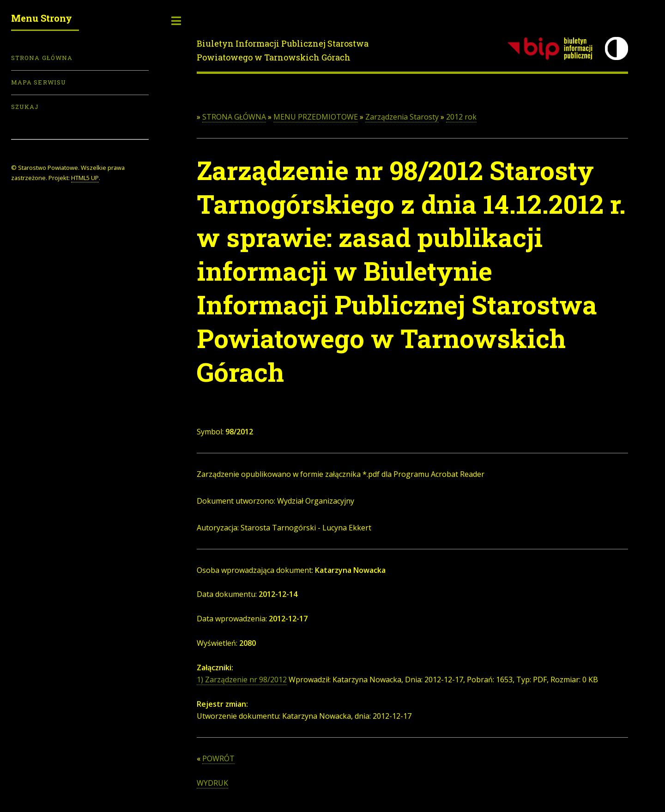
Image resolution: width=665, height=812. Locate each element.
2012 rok (461, 117)
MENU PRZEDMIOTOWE (316, 117)
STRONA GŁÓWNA (234, 117)
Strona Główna (42, 58)
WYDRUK (212, 783)
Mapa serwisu (39, 82)
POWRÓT (218, 758)
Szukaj (25, 107)
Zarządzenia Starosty (402, 117)
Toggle (176, 21)
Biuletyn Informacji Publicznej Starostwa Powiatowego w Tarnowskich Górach (283, 50)
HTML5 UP (85, 178)
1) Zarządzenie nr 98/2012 (242, 680)
